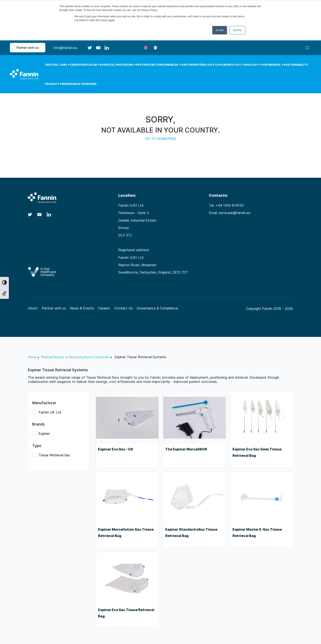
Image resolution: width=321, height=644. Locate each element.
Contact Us (123, 308)
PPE (139, 65)
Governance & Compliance (157, 308)
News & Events (82, 308)
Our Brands (271, 65)
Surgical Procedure (116, 65)
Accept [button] (220, 30)
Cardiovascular (83, 65)
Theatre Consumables (160, 65)
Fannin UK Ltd (48, 412)
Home (32, 357)
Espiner (42, 433)
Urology (251, 65)
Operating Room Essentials (89, 357)
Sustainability (296, 65)
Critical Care (56, 65)
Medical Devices (53, 357)
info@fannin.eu (65, 48)
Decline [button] (237, 30)
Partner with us (28, 48)
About (33, 308)
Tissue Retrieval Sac (53, 455)
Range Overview (83, 84)
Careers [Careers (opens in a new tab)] (104, 308)
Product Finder (58, 84)
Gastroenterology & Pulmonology (211, 65)
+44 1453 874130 (230, 205)
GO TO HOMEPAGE (161, 139)
